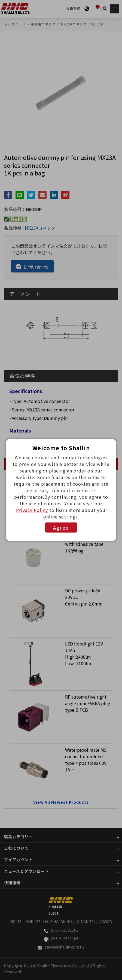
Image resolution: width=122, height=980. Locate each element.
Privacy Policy (32, 510)
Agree (61, 528)
